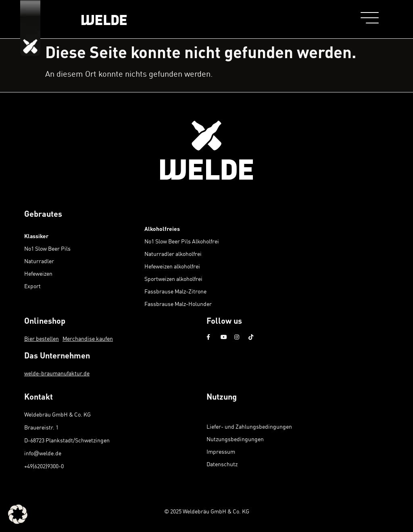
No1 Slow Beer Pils (47, 248)
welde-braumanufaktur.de (57, 373)
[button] (18, 514)
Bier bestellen (42, 338)
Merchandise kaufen (88, 338)
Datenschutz (222, 464)
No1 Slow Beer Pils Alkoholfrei (182, 241)
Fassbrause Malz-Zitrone (175, 291)
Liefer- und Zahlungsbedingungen (249, 426)
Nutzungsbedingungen (235, 439)
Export (32, 286)
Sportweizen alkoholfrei (173, 279)
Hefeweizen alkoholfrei (172, 266)
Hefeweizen (38, 273)
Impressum (221, 451)
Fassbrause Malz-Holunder (178, 304)
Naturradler (39, 261)
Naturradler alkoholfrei (173, 254)
